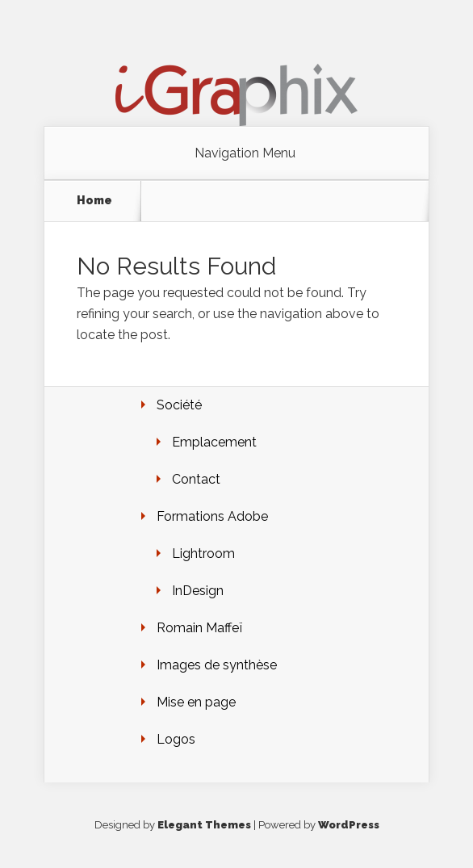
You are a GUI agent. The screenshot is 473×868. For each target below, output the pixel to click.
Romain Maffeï (199, 628)
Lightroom (203, 554)
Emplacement (214, 442)
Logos (176, 739)
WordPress (349, 825)
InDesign (198, 591)
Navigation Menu (245, 153)
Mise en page (196, 702)
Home (94, 200)
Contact (196, 479)
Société (179, 405)
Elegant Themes (204, 825)
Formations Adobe (212, 516)
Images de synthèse (217, 665)
